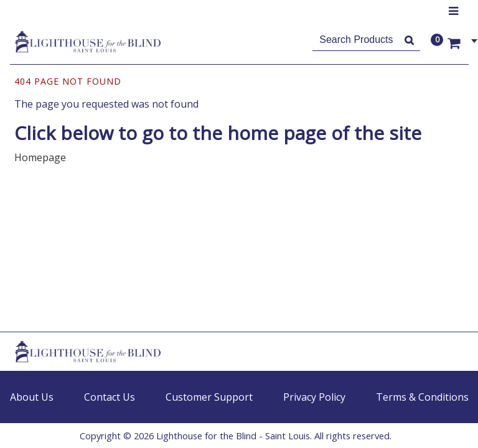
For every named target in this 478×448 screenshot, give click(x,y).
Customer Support (209, 397)
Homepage (40, 157)
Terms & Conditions (422, 397)
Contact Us (110, 397)
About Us (32, 397)
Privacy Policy (314, 397)
